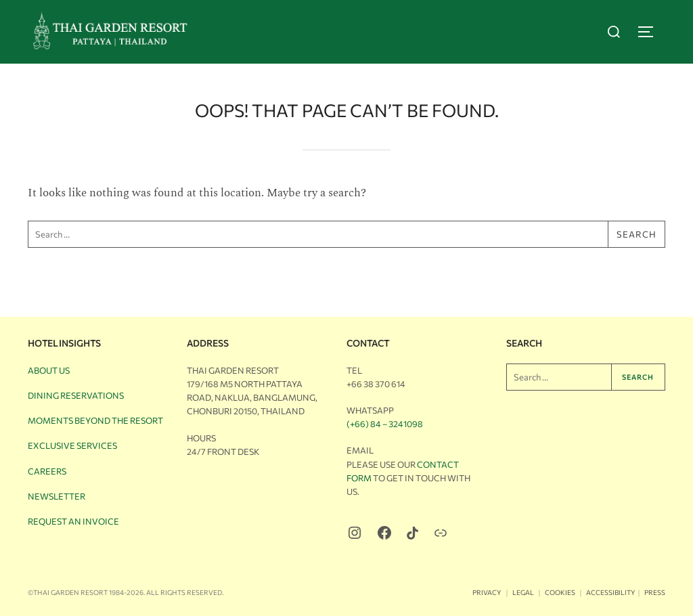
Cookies (560, 592)
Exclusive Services (72, 445)
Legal (523, 592)
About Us (49, 370)
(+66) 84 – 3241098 (385, 424)
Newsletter (57, 496)
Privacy (487, 592)
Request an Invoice (73, 521)
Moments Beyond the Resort (95, 420)
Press (655, 592)
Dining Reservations (76, 395)
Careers (47, 471)
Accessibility (611, 592)
